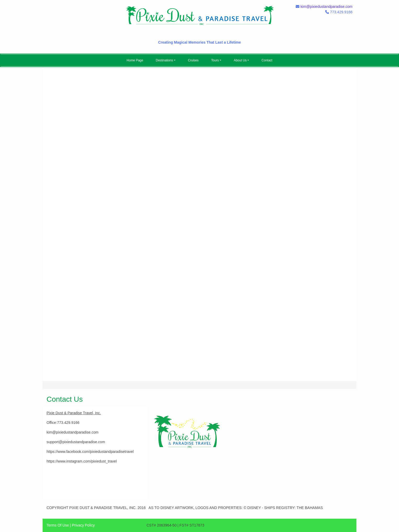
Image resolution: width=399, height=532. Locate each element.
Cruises (193, 60)
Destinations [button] (164, 60)
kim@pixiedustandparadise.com (326, 7)
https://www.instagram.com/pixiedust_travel (82, 461)
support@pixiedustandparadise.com (76, 442)
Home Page (135, 60)
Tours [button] (215, 60)
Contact (267, 60)
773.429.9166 (68, 423)
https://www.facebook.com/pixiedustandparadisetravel (90, 452)
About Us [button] (240, 60)
